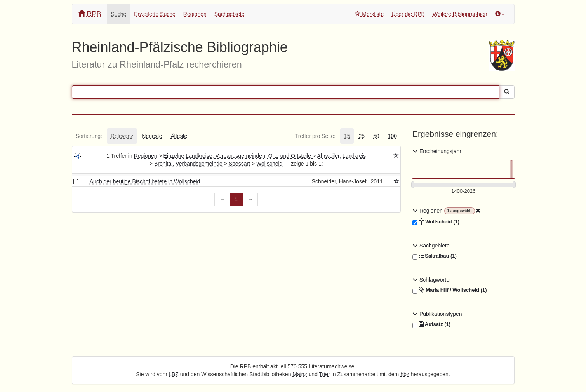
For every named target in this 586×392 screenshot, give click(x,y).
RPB (90, 14)
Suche (119, 14)
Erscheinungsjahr (437, 151)
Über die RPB (408, 14)
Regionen (195, 14)
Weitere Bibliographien (460, 14)
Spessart (240, 164)
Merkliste (369, 14)
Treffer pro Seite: (315, 136)
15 (347, 136)
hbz (405, 374)
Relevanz (122, 136)
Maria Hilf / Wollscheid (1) (449, 290)
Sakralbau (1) (435, 256)
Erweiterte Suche (155, 14)
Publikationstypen (437, 314)
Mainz (300, 374)
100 (392, 136)
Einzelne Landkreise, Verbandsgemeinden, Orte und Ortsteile (238, 156)
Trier (325, 374)
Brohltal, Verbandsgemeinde (189, 164)
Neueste (152, 136)
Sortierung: (89, 136)
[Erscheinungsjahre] (463, 191)
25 (362, 136)
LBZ (174, 374)
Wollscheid (270, 164)
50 (376, 136)
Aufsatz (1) (431, 324)
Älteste (179, 136)
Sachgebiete (230, 14)
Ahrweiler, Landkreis (341, 156)
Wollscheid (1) (436, 222)
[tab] (89, 136)
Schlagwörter (432, 280)
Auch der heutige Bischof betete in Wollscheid (145, 181)
